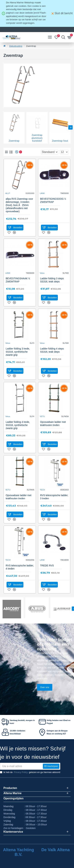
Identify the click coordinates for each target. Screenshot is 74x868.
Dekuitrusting (16, 46)
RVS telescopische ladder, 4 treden (20, 567)
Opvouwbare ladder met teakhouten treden (53, 424)
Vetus (42, 273)
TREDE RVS (47, 565)
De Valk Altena (56, 850)
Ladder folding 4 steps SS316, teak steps (52, 350)
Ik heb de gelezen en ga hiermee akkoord (30, 772)
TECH (42, 490)
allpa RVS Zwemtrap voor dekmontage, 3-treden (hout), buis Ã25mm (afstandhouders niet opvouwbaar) (19, 205)
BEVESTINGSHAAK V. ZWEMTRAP (18, 280)
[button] (70, 128)
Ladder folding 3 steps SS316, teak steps (52, 280)
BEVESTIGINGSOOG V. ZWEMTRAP (53, 200)
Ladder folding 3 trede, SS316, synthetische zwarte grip (18, 352)
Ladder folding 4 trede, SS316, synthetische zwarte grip (18, 425)
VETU (42, 416)
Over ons (45, 687)
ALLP (8, 193)
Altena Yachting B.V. (19, 852)
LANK (42, 193)
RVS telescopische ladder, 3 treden (54, 497)
